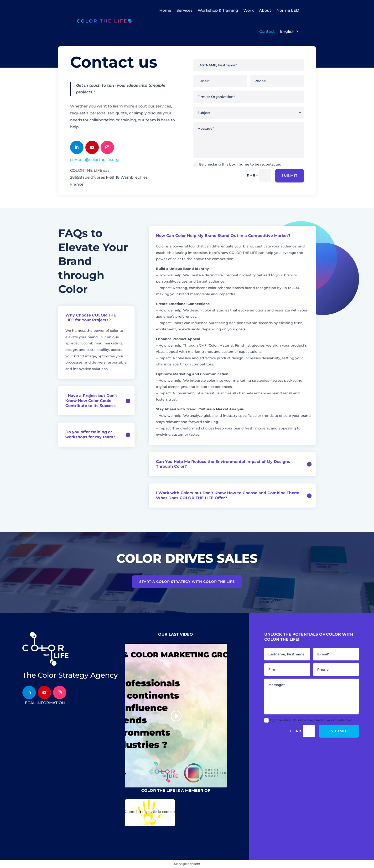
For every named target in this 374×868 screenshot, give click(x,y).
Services (184, 10)
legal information (44, 703)
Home (165, 10)
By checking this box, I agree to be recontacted (237, 164)
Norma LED (288, 10)
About (265, 10)
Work (249, 10)
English (287, 31)
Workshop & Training (218, 10)
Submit (290, 175)
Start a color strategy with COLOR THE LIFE (187, 582)
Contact (267, 31)
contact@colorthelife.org (94, 160)
